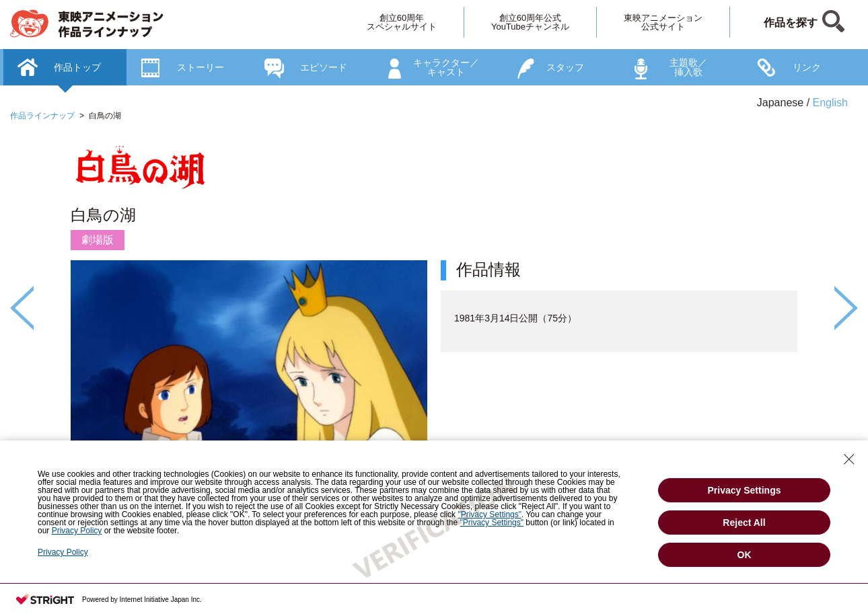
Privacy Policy (63, 552)
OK (745, 555)
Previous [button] (22, 308)
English (830, 103)
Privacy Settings (745, 490)
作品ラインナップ (42, 116)
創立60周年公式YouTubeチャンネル (530, 22)
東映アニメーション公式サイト (663, 22)
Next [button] (846, 308)
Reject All (744, 523)
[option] (434, 352)
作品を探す (791, 23)
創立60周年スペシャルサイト (402, 22)
